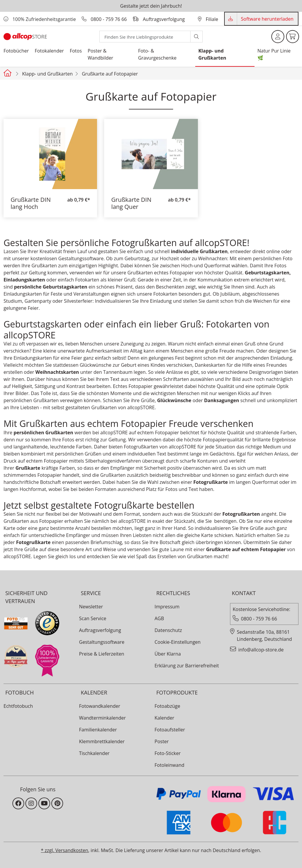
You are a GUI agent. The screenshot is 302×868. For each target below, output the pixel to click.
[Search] (145, 37)
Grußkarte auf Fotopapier (110, 74)
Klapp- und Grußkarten (47, 74)
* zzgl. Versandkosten (65, 850)
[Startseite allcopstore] (8, 73)
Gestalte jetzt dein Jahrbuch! (151, 6)
